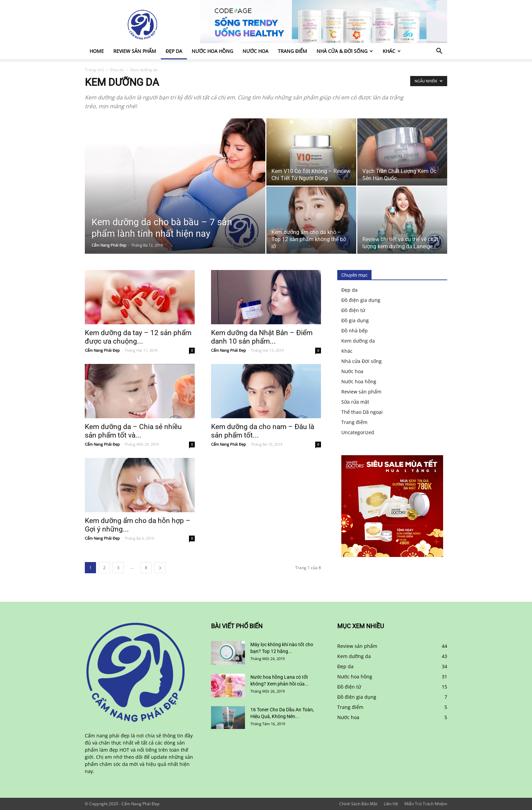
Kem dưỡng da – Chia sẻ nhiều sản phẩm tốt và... (133, 431)
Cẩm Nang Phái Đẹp (109, 245)
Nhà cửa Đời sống (362, 361)
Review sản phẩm (135, 51)
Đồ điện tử (353, 310)
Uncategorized (358, 432)
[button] (439, 52)
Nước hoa (255, 51)
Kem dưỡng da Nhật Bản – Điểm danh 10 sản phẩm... (262, 337)
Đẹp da (174, 51)
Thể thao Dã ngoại (362, 412)
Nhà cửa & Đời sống (345, 51)
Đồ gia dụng (355, 320)
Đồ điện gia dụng (361, 300)
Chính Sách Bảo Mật (358, 804)
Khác (392, 51)
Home (97, 51)
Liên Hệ (391, 804)
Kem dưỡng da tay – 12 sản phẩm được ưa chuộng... (138, 337)
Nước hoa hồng (212, 51)
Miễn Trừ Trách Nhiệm (426, 804)
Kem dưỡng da (358, 341)
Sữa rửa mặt (355, 402)
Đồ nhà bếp (355, 331)
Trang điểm (292, 51)
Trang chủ (94, 70)
